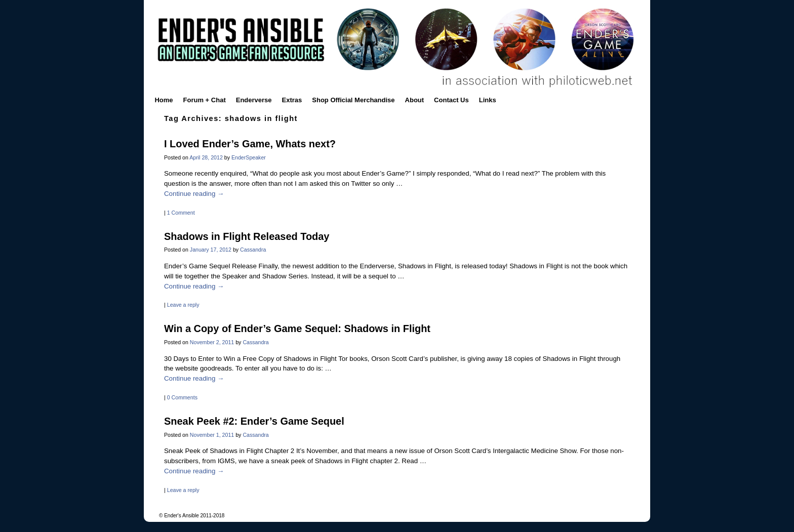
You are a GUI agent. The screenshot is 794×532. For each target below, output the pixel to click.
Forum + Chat (205, 100)
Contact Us (451, 100)
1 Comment (181, 213)
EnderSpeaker (249, 157)
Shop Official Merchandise (353, 100)
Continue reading (194, 194)
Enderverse (254, 100)
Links (488, 100)
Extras (292, 100)
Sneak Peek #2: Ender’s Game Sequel (254, 421)
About (415, 100)
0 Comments (182, 397)
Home (164, 100)
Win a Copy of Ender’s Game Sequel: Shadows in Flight (297, 329)
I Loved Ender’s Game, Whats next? (250, 144)
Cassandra (253, 250)
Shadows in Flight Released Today (247, 236)
